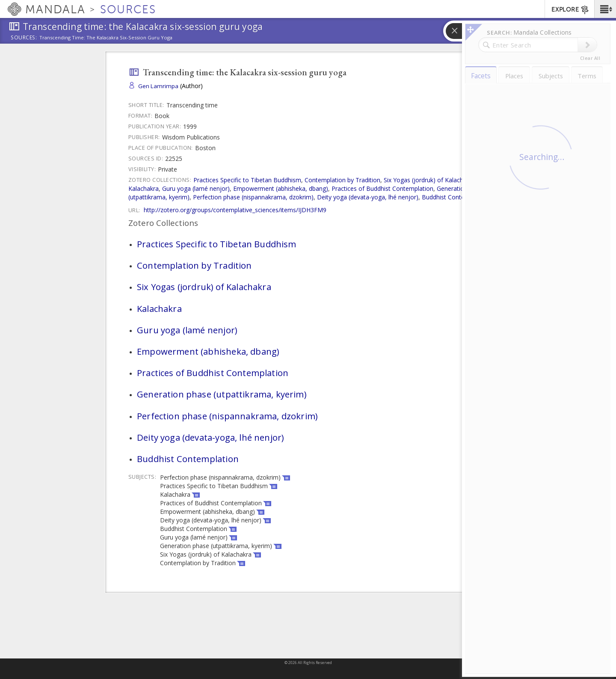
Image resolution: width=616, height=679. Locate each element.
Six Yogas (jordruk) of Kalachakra (429, 180)
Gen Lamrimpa (158, 86)
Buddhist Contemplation (455, 197)
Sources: (24, 38)
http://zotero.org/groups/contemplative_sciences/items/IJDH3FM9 (235, 210)
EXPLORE (570, 10)
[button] (605, 9)
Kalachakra (144, 188)
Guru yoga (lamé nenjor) (196, 188)
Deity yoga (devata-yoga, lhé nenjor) (368, 197)
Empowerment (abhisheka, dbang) (281, 188)
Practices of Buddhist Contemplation (382, 188)
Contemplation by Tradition (342, 180)
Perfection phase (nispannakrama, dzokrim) (253, 197)
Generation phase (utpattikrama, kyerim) (222, 394)
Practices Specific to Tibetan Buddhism (247, 180)
